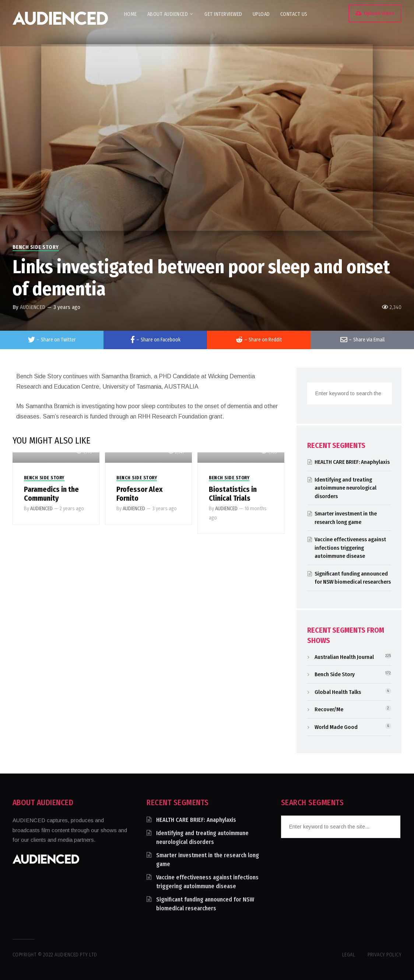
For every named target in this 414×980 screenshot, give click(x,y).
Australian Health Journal (344, 657)
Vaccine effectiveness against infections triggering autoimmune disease (350, 548)
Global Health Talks (338, 692)
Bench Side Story (36, 247)
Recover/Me (329, 709)
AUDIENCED (33, 307)
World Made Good (336, 727)
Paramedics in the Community (51, 494)
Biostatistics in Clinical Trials (233, 494)
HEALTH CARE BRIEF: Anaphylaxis (352, 462)
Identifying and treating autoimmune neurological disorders (345, 488)
